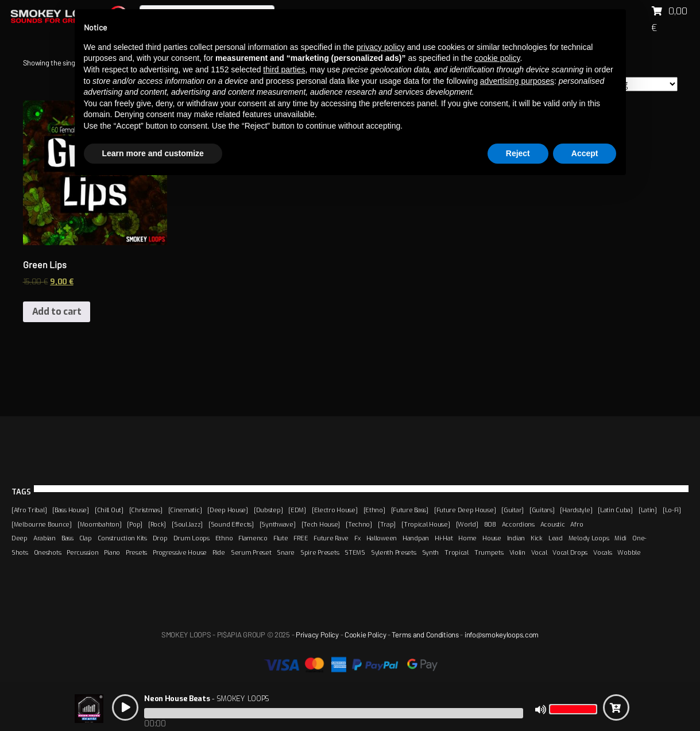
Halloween (382, 538)
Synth (431, 552)
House (492, 538)
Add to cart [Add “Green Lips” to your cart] (57, 312)
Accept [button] (585, 153)
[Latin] (648, 510)
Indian (516, 538)
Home (467, 538)
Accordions (518, 524)
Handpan (416, 538)
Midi (620, 538)
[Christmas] (146, 510)
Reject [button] (518, 153)
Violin (517, 552)
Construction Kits (122, 538)
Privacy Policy (317, 635)
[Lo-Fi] (672, 510)
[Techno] (359, 524)
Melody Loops (589, 538)
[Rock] (157, 524)
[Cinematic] (185, 510)
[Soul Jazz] (187, 524)
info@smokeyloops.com (502, 635)
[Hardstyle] (576, 510)
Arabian (45, 538)
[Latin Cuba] (615, 510)
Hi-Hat (444, 538)
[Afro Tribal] (29, 510)
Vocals (602, 552)
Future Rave (331, 538)
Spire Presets (320, 552)
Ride (219, 552)
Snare (286, 552)
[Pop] (135, 524)
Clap (86, 538)
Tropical (457, 552)
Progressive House (180, 552)
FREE (301, 538)
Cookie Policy (365, 635)
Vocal (539, 552)
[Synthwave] (278, 524)
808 (490, 524)
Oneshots (48, 552)
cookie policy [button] (497, 58)
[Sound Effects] (231, 524)
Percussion (82, 552)
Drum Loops (192, 538)
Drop (160, 538)
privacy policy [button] (381, 47)
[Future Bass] (410, 510)
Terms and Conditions (425, 635)
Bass (67, 538)
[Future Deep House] (465, 510)
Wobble (629, 552)
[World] (467, 524)
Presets (136, 552)
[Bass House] (71, 510)
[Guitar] (513, 510)
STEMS (355, 552)
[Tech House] (321, 524)
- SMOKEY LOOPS (207, 699)
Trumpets (489, 552)
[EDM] (297, 510)
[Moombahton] (100, 524)
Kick (537, 538)
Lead (556, 538)
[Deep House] (228, 510)
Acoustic (553, 524)
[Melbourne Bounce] (42, 524)
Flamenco (253, 538)
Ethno (224, 538)
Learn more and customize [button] (153, 153)
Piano (112, 552)
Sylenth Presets (394, 552)
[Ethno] (374, 510)
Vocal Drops (570, 552)
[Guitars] (542, 510)
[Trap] (387, 524)
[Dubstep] (268, 510)
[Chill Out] (109, 510)
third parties (284, 69)
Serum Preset (251, 552)
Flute (281, 538)
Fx (357, 538)
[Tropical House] (426, 524)
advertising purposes (517, 81)
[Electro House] (335, 510)
